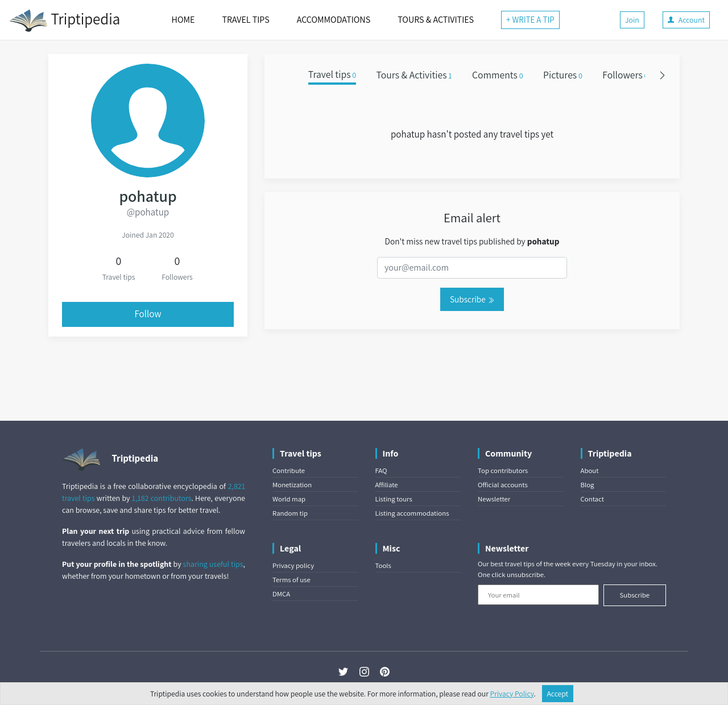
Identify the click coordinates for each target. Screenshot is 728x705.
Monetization (292, 485)
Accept (558, 694)
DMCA (281, 594)
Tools (383, 565)
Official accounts (503, 485)
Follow (148, 314)
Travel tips (332, 75)
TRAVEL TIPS (245, 20)
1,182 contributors (162, 498)
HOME (183, 20)
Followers (625, 75)
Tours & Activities (414, 75)
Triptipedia (65, 20)
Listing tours (394, 499)
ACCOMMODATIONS (334, 20)
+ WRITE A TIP (530, 20)
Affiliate (387, 485)
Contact (592, 499)
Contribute (289, 470)
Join (632, 20)
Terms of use (291, 580)
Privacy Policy (512, 694)
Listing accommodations (412, 513)
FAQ (381, 470)
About (590, 470)
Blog (588, 485)
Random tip (290, 513)
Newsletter (494, 499)
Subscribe (472, 299)
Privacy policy (293, 565)
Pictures (563, 75)
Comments (498, 75)
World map (289, 499)
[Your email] (538, 595)
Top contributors (503, 470)
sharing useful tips (213, 564)
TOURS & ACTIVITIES (436, 20)
